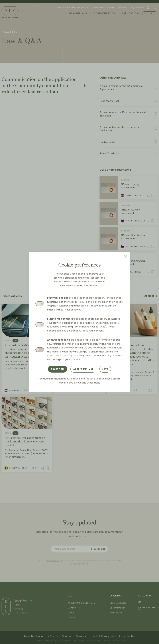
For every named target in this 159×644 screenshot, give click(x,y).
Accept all (58, 369)
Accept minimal (83, 369)
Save (105, 369)
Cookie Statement (89, 383)
